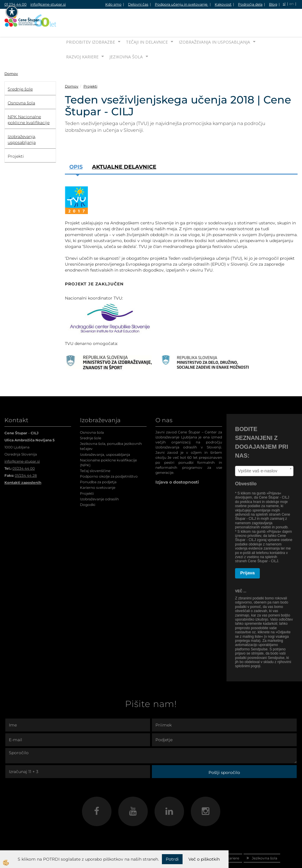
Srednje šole (91, 419)
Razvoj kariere (82, 38)
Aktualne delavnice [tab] (124, 148)
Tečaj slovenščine (95, 452)
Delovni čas (138, 4)
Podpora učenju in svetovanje (182, 4)
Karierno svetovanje (98, 469)
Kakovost (223, 4)
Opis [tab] (76, 148)
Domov (11, 55)
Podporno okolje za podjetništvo (109, 458)
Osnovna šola (92, 414)
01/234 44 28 (26, 457)
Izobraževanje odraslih (99, 480)
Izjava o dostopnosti (177, 464)
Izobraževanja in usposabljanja (214, 23)
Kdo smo (113, 4)
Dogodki (88, 486)
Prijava (248, 554)
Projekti (90, 68)
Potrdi (172, 859)
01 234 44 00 (15, 4)
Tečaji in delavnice (147, 23)
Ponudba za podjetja (98, 464)
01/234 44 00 (24, 450)
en (292, 4)
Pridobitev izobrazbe (91, 23)
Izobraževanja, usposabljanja (105, 436)
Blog (273, 4)
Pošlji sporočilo (224, 754)
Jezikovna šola (126, 38)
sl (284, 4)
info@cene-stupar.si (48, 4)
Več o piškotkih (204, 859)
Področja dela (250, 4)
